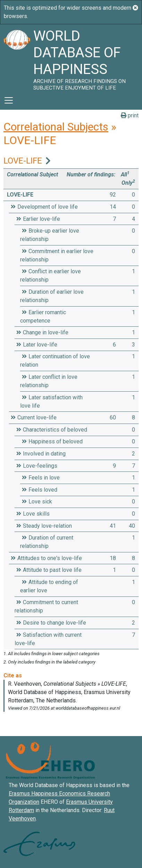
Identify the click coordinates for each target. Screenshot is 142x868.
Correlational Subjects (56, 127)
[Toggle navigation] (9, 100)
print (130, 115)
